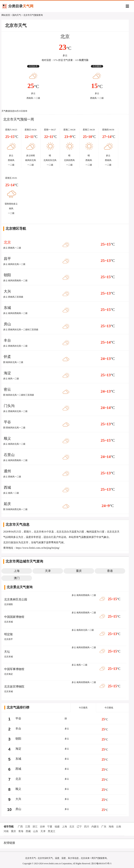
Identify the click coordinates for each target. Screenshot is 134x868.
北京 (65, 37)
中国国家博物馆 (14, 617)
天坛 (7, 652)
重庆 (13, 831)
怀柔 (7, 357)
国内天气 (17, 15)
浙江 (35, 827)
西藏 (28, 831)
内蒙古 (95, 827)
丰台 (7, 340)
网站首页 (6, 15)
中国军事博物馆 (14, 669)
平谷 (7, 422)
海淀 (7, 373)
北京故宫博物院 (14, 687)
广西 (20, 827)
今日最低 (109, 708)
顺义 (7, 438)
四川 (87, 827)
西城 (7, 487)
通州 (7, 471)
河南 (6, 831)
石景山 (9, 455)
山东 (36, 831)
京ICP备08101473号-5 (101, 864)
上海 (64, 827)
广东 (104, 827)
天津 (43, 831)
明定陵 (8, 634)
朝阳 (7, 275)
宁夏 (50, 827)
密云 (7, 389)
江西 (28, 827)
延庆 (7, 504)
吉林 (42, 827)
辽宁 (79, 827)
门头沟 (9, 406)
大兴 (7, 291)
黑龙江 (52, 831)
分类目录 (21, 6)
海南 (111, 827)
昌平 (7, 259)
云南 (119, 827)
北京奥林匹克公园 (16, 599)
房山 (7, 324)
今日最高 (83, 708)
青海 (21, 831)
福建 (57, 827)
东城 (7, 308)
